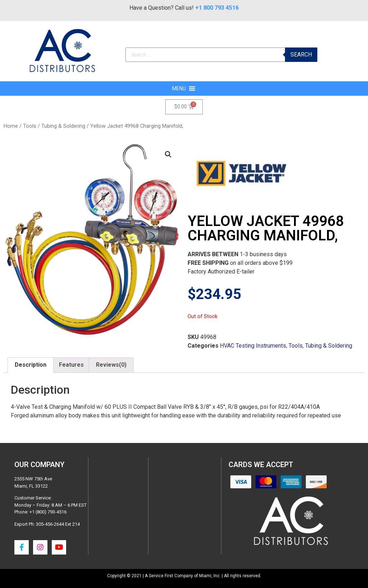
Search (301, 55)
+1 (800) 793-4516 (48, 512)
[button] (179, 89)
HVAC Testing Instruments (253, 346)
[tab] (31, 365)
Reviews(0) (111, 365)
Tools (30, 126)
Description (31, 365)
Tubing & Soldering (63, 126)
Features (71, 365)
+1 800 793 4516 (217, 8)
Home (11, 126)
